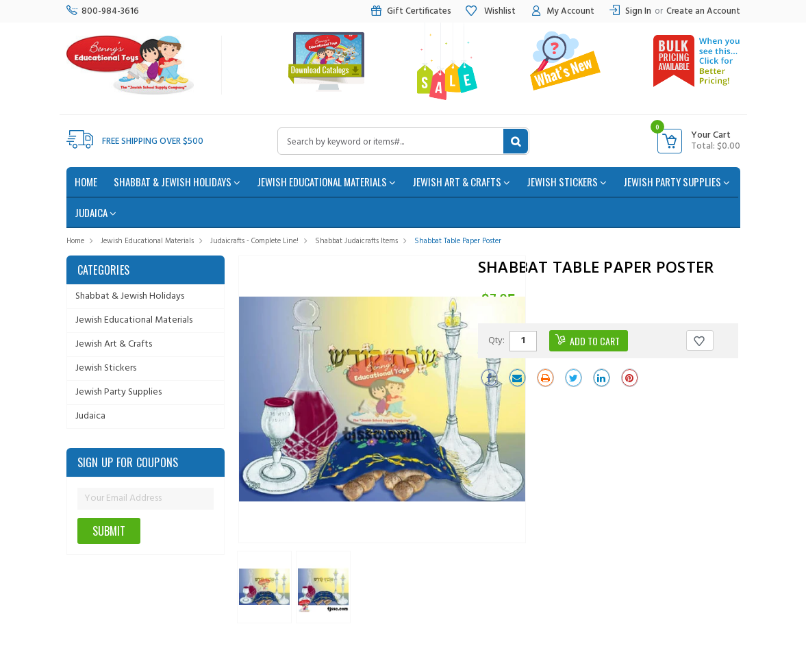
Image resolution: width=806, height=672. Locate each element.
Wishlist (490, 11)
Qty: (496, 340)
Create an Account (703, 11)
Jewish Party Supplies (677, 182)
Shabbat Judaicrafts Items (356, 241)
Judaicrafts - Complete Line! (254, 241)
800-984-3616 (103, 11)
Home (75, 241)
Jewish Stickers (567, 182)
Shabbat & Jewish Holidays (177, 182)
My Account (562, 11)
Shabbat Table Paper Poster (458, 241)
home (86, 182)
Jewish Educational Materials (326, 182)
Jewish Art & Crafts (461, 182)
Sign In (638, 11)
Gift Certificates (411, 11)
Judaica (96, 212)
